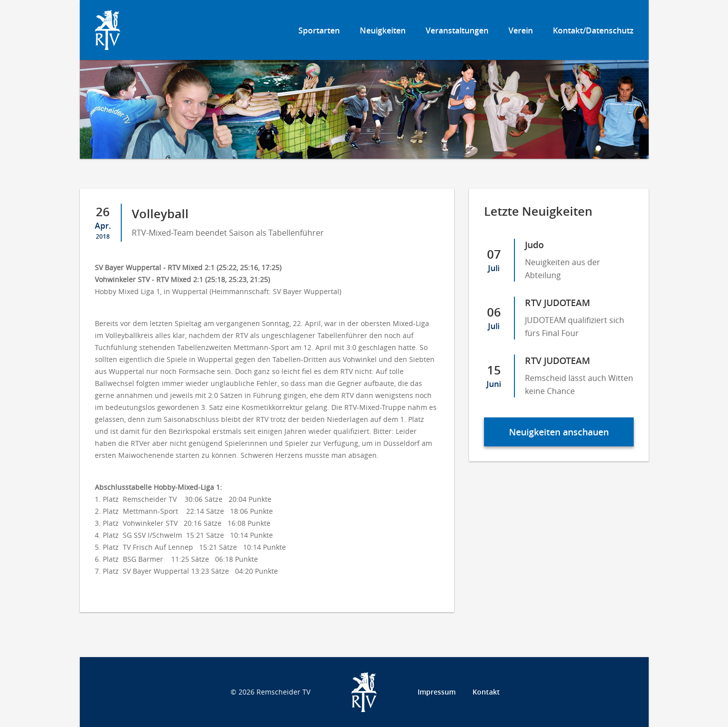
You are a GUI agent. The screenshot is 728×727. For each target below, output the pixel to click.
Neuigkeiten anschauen (559, 432)
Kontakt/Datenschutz (593, 30)
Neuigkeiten (383, 30)
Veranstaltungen (457, 30)
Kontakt (486, 692)
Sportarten (319, 30)
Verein (521, 30)
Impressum (437, 692)
